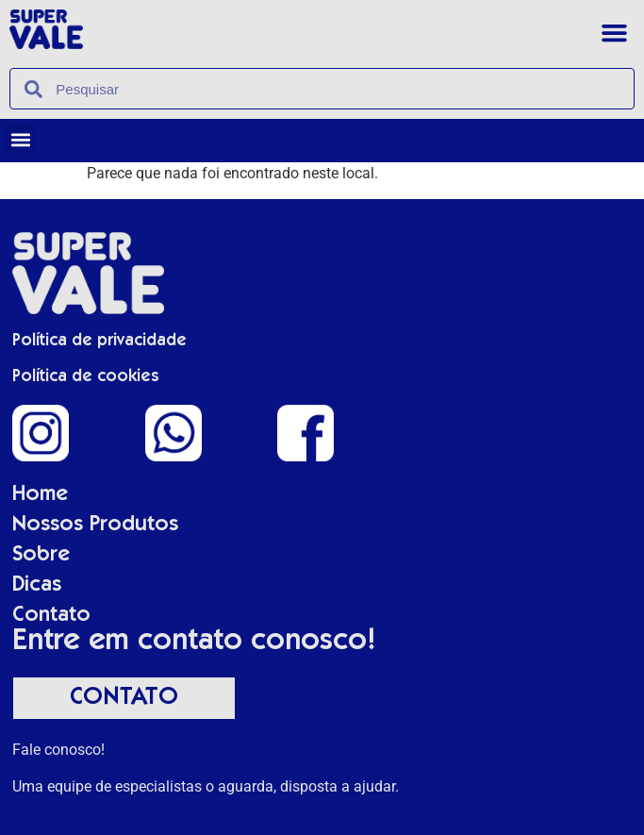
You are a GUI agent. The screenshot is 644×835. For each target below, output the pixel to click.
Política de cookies (86, 377)
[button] (615, 33)
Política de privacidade (99, 342)
